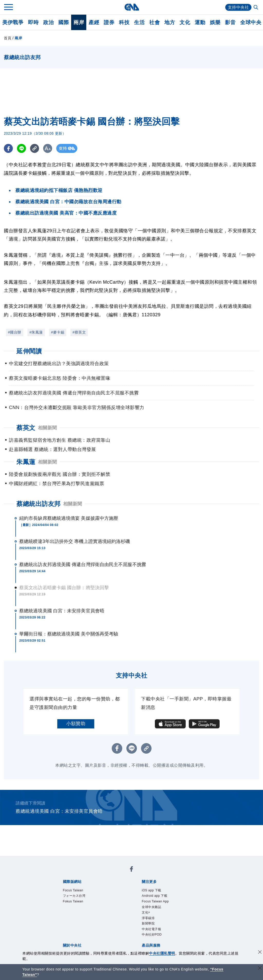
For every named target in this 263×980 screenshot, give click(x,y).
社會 (154, 22)
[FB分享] (8, 148)
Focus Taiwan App (155, 901)
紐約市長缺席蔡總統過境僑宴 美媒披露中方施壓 (69, 518)
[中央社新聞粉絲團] (131, 870)
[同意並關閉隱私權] (260, 953)
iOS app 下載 (152, 890)
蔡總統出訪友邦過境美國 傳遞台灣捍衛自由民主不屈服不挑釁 (83, 565)
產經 (94, 22)
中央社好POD (152, 935)
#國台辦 (15, 332)
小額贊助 (76, 724)
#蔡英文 (79, 332)
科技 (124, 22)
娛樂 (215, 22)
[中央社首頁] (132, 7)
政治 (48, 22)
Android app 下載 (154, 896)
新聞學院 (148, 923)
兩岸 (79, 22)
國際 (64, 22)
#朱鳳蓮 (36, 332)
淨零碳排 (148, 918)
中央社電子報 (151, 929)
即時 (33, 22)
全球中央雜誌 (151, 907)
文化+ (146, 912)
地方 (170, 22)
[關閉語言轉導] (260, 969)
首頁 (8, 38)
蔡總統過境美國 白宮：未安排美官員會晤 (62, 611)
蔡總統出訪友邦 (39, 504)
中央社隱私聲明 (162, 953)
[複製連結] (35, 148)
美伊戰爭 (13, 22)
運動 (200, 22)
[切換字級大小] (48, 148)
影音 (230, 22)
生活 (139, 22)
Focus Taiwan (73, 890)
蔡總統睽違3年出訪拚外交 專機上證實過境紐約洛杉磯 (75, 541)
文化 (185, 22)
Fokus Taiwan (73, 901)
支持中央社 (238, 7)
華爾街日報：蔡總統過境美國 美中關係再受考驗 (69, 634)
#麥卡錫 (58, 332)
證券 (109, 22)
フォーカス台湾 (74, 896)
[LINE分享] (21, 148)
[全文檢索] (256, 8)
